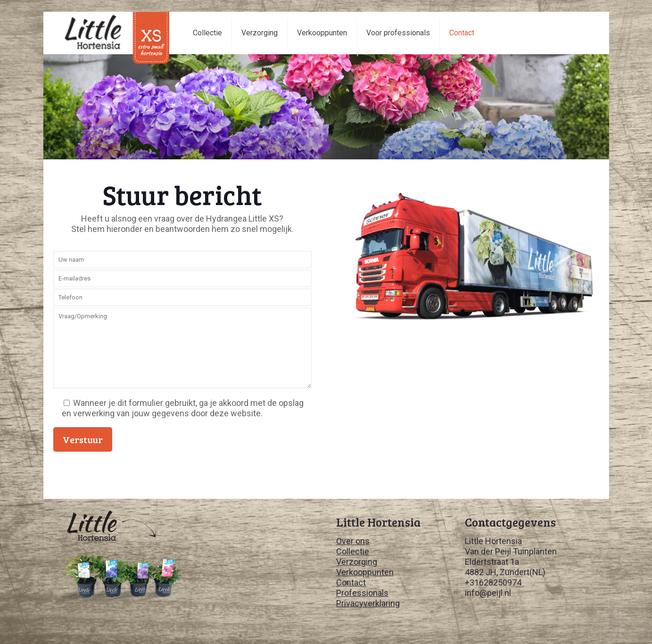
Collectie (353, 551)
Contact (351, 582)
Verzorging (357, 562)
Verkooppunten (365, 572)
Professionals (362, 593)
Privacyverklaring (368, 603)
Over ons (353, 541)
